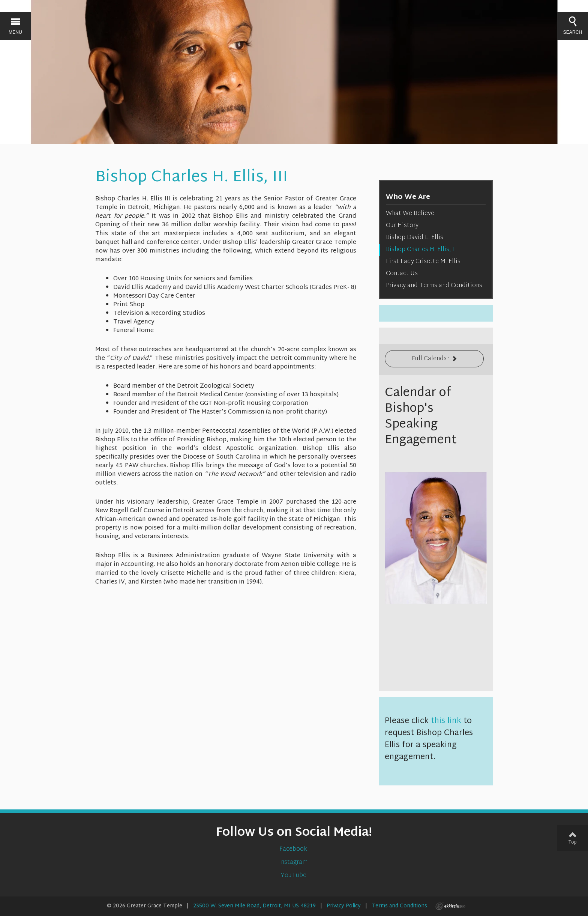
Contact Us (402, 274)
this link (446, 721)
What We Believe (410, 214)
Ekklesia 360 (450, 906)
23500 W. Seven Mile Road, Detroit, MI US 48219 (254, 906)
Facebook (294, 849)
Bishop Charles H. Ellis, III (422, 250)
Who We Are (408, 197)
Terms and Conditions (399, 906)
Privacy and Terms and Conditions (434, 286)
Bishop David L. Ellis (415, 238)
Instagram (294, 863)
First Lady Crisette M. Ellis (423, 262)
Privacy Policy (344, 906)
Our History (402, 226)
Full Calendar (430, 359)
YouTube (294, 876)
